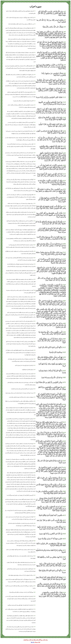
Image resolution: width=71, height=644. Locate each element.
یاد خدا (32, 642)
